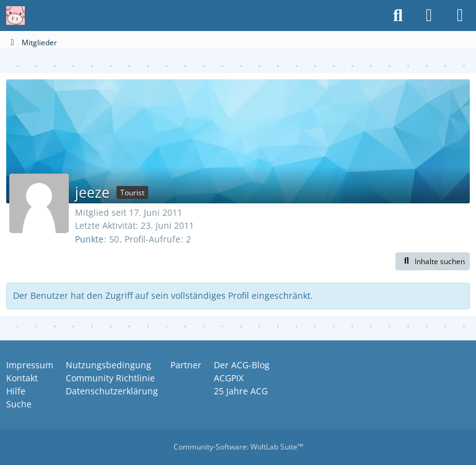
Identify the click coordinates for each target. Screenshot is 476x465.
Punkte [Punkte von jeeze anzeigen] (89, 239)
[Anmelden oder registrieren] (429, 15)
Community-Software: (238, 447)
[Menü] (460, 15)
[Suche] (398, 15)
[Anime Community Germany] (15, 15)
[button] (433, 262)
